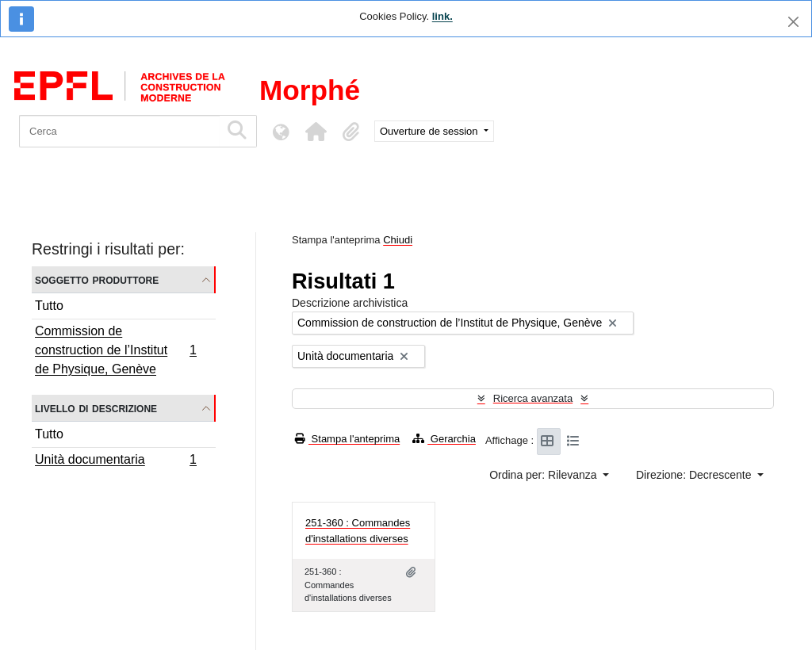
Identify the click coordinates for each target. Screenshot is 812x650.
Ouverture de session (430, 131)
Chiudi (398, 240)
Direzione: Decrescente (695, 475)
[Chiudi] (793, 22)
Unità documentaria (115, 461)
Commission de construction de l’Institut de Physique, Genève (115, 350)
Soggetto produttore (97, 279)
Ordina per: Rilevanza (544, 475)
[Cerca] (119, 131)
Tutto (49, 306)
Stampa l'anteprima (347, 439)
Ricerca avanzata (533, 398)
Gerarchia (444, 439)
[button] (316, 132)
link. (442, 16)
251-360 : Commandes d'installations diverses (358, 531)
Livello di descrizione (96, 408)
